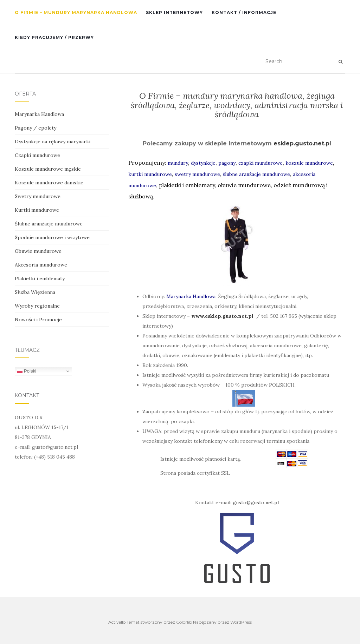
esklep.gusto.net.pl (302, 143)
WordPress (241, 622)
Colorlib (184, 622)
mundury (178, 163)
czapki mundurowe (261, 163)
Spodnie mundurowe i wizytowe (52, 237)
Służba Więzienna (35, 292)
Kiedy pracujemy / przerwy (54, 37)
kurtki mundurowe (150, 174)
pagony (227, 163)
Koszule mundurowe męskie (48, 169)
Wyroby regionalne (37, 306)
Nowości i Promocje (38, 320)
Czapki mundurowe (37, 155)
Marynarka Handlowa (191, 296)
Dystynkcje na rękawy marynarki (53, 142)
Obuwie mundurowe (38, 251)
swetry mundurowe (197, 174)
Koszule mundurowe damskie (49, 183)
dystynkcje (203, 163)
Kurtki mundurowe (37, 210)
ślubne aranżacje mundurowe (256, 174)
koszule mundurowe (309, 163)
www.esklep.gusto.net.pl (222, 316)
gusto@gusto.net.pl (256, 502)
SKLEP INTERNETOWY (174, 12)
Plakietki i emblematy (40, 278)
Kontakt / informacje (244, 12)
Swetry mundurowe (38, 196)
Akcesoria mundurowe (41, 265)
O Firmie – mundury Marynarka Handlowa (76, 12)
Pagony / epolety (36, 128)
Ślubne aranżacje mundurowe (49, 224)
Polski (27, 371)
